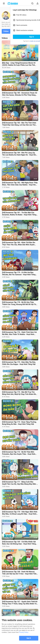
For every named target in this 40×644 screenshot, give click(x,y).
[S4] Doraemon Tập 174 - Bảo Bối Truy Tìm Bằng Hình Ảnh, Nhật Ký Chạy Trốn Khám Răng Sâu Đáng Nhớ (20, 393)
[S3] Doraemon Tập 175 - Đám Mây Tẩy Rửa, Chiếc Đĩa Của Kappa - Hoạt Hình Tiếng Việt (19, 363)
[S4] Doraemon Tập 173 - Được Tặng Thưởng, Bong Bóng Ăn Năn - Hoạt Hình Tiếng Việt (19, 423)
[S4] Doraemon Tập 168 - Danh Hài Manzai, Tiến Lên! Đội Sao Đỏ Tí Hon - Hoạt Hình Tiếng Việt (20, 573)
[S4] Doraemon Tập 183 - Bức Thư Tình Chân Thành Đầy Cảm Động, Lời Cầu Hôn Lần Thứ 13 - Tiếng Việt (19, 124)
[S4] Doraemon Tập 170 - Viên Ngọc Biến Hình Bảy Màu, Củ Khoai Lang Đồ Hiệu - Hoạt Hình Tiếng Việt (20, 513)
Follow (6, 31)
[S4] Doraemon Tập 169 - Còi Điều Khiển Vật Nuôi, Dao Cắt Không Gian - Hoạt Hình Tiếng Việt (19, 543)
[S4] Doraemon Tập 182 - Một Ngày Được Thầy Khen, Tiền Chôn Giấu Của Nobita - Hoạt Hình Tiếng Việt (20, 184)
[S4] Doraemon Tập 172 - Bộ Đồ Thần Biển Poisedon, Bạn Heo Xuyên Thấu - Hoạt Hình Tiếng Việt (19, 453)
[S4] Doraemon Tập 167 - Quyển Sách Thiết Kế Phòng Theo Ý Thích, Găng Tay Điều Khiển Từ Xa (20, 603)
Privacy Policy (24, 632)
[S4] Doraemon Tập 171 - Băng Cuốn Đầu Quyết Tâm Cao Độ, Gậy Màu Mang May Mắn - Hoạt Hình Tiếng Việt (20, 483)
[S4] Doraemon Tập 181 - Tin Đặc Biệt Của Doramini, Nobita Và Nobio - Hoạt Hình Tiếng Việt (19, 214)
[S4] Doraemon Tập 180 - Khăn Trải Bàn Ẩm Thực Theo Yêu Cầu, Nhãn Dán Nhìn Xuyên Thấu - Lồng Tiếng (19, 244)
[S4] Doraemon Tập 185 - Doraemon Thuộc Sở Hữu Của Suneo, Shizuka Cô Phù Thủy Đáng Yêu (20, 94)
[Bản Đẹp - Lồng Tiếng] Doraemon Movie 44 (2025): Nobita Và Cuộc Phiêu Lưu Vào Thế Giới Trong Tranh (19, 64)
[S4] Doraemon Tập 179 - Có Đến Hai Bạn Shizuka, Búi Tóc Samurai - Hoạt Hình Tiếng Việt (19, 274)
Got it (29, 638)
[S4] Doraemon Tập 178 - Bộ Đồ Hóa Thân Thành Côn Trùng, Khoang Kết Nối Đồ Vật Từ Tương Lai (19, 303)
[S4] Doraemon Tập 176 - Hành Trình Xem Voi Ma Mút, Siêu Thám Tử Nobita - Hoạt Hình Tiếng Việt (19, 333)
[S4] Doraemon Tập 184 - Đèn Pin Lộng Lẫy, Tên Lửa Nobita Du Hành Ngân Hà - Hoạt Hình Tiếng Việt (20, 154)
